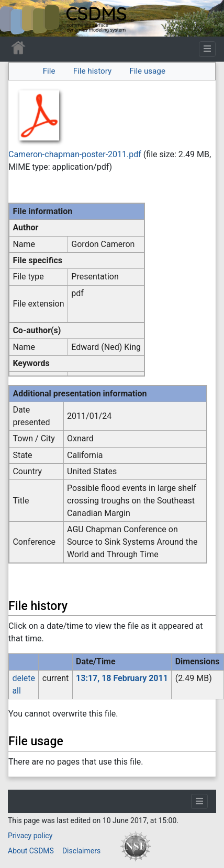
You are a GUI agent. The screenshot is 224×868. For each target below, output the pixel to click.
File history (92, 71)
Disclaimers (81, 851)
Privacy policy (30, 836)
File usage (147, 71)
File (49, 71)
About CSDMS (31, 851)
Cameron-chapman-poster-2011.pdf (75, 154)
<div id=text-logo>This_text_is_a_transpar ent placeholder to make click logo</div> (17, 18)
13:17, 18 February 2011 (122, 678)
